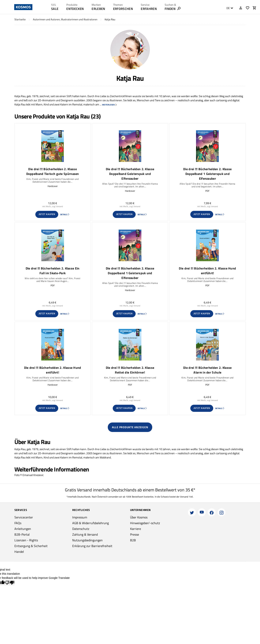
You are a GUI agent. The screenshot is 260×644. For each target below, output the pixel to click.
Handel (19, 552)
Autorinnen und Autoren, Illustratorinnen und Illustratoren (65, 19)
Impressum (80, 517)
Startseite (20, 19)
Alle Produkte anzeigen (130, 427)
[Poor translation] (10, 583)
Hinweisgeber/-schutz (145, 523)
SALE (55, 9)
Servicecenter (24, 517)
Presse (135, 534)
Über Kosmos (139, 517)
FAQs (18, 523)
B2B (133, 540)
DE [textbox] (228, 8)
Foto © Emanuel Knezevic (29, 475)
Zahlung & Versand (85, 534)
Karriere (136, 529)
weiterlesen (110, 105)
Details (65, 215)
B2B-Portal (22, 534)
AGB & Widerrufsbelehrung (91, 523)
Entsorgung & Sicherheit (31, 546)
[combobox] (229, 8)
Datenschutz (81, 529)
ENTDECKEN (75, 9)
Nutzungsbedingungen (87, 540)
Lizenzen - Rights (26, 540)
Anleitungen (23, 529)
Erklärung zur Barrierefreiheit (92, 546)
